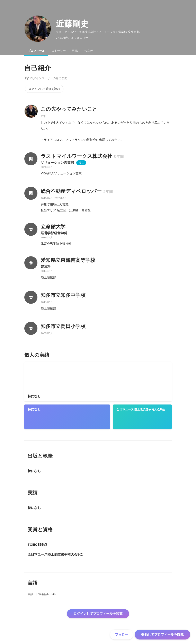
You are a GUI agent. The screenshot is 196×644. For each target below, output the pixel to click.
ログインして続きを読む (44, 89)
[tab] (36, 51)
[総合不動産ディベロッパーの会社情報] (31, 193)
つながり (90, 51)
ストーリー (59, 51)
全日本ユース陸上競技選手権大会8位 (141, 409)
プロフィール (36, 51)
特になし (34, 396)
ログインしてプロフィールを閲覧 (98, 614)
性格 (75, 51)
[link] (98, 382)
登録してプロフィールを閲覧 (162, 634)
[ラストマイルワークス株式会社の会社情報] (31, 159)
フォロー (122, 634)
